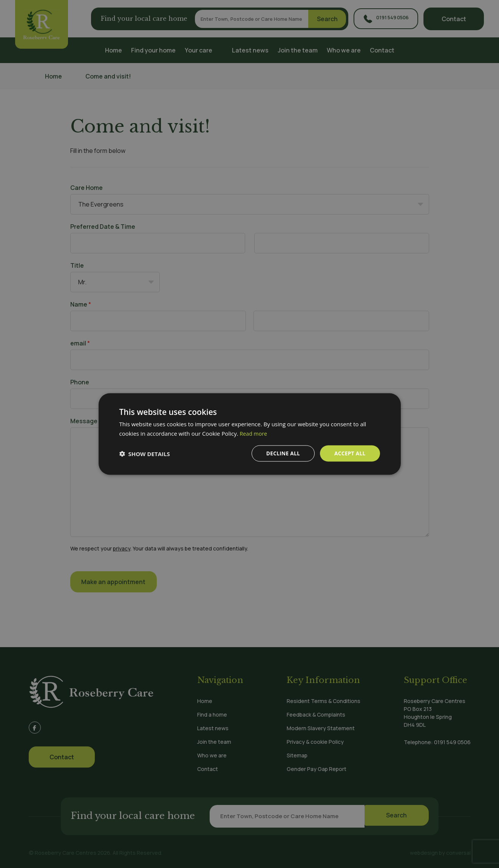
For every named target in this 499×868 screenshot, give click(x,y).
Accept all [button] (349, 453)
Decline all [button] (281, 453)
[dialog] (249, 434)
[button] (145, 453)
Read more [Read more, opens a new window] (254, 433)
